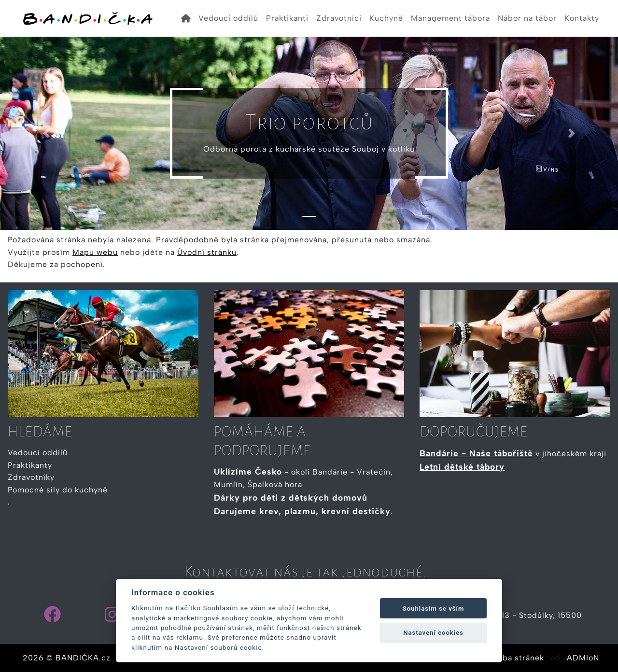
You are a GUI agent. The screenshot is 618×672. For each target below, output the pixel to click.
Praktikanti (287, 18)
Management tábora (450, 18)
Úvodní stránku (207, 252)
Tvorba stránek (515, 658)
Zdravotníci (339, 18)
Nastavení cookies (433, 633)
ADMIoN (583, 658)
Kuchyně (386, 18)
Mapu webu (95, 252)
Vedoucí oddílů (228, 18)
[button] (46, 133)
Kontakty (582, 18)
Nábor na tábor (527, 18)
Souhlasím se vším (434, 609)
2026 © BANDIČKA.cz (67, 658)
